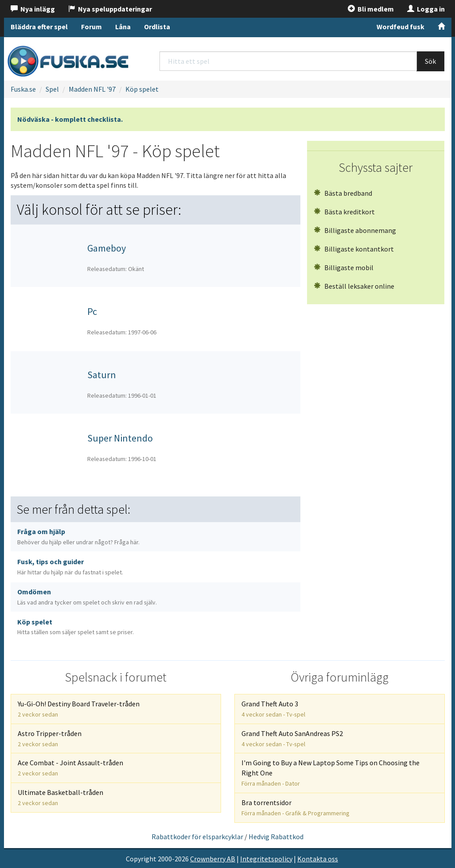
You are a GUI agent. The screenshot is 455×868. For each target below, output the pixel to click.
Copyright (141, 859)
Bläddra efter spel (39, 27)
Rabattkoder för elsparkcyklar (197, 837)
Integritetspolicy (266, 859)
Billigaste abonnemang (355, 230)
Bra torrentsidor (296, 808)
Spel (52, 89)
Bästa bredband (343, 193)
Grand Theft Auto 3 (273, 709)
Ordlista (157, 27)
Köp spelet (142, 89)
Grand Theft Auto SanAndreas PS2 (292, 738)
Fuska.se (23, 89)
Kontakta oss (318, 859)
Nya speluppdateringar (110, 9)
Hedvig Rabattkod (276, 837)
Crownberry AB (213, 859)
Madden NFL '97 (92, 89)
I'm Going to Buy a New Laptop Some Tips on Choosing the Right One (331, 773)
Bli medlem (371, 9)
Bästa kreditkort (344, 212)
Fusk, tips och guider (70, 567)
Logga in (426, 9)
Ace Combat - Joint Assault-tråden (70, 768)
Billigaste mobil (344, 267)
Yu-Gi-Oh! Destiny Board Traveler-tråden (79, 709)
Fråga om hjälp (78, 537)
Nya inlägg (33, 9)
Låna (123, 27)
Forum (91, 27)
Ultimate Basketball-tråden (60, 797)
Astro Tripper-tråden (50, 738)
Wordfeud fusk (401, 27)
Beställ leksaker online (354, 286)
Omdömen (87, 597)
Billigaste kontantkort (354, 249)
